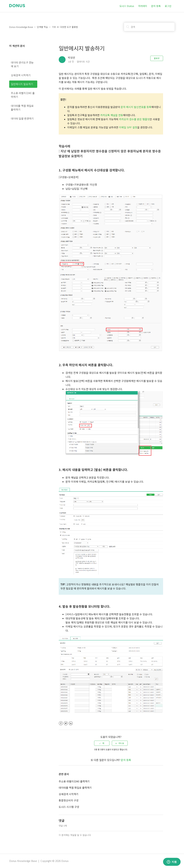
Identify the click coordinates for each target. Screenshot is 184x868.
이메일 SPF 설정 (128, 127)
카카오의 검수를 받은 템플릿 (134, 119)
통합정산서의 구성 (69, 800)
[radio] (102, 743)
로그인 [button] (168, 6)
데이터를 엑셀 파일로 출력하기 (22, 108)
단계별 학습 (42, 27)
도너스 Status (127, 6)
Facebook (61, 723)
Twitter (66, 723)
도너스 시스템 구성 (69, 807)
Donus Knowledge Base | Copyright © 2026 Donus (39, 861)
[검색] (149, 27)
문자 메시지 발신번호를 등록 (136, 107)
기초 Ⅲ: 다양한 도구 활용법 (65, 27)
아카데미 (143, 6)
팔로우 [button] (157, 58)
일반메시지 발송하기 (22, 84)
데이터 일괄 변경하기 (22, 118)
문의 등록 (156, 6)
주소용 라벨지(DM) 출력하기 (23, 95)
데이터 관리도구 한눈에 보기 (22, 64)
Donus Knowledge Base (21, 27)
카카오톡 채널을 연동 (112, 115)
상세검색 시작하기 (21, 75)
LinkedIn (71, 723)
